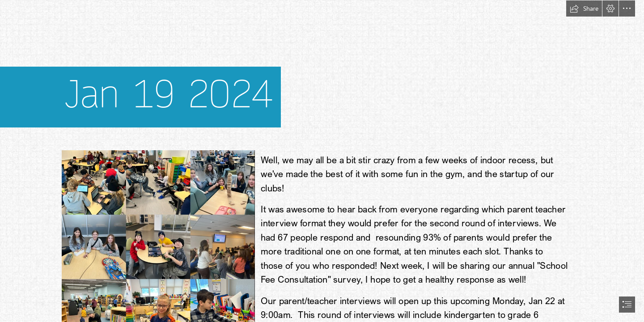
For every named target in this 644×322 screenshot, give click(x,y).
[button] (584, 8)
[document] (322, 161)
